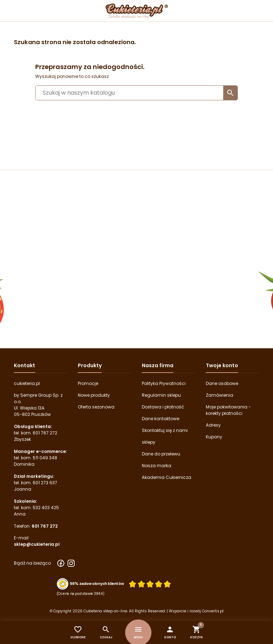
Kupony (214, 437)
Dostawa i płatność (163, 407)
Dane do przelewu (161, 454)
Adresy (213, 425)
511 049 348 (45, 458)
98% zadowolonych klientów (97, 584)
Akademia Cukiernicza (167, 477)
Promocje (88, 383)
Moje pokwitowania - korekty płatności (228, 410)
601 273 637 (45, 483)
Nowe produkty (94, 395)
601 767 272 (45, 433)
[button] (170, 632)
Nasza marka (157, 466)
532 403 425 (46, 508)
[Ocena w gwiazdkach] (150, 584)
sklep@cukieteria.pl (37, 544)
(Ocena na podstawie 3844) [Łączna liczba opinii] (81, 593)
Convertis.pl (213, 611)
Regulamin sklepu (161, 395)
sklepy (149, 442)
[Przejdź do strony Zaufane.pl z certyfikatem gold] (63, 584)
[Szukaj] (136, 93)
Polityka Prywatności (164, 383)
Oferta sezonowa (96, 407)
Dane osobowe (222, 383)
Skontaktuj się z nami (165, 430)
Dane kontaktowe (160, 419)
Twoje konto (222, 365)
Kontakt (25, 365)
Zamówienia (220, 395)
